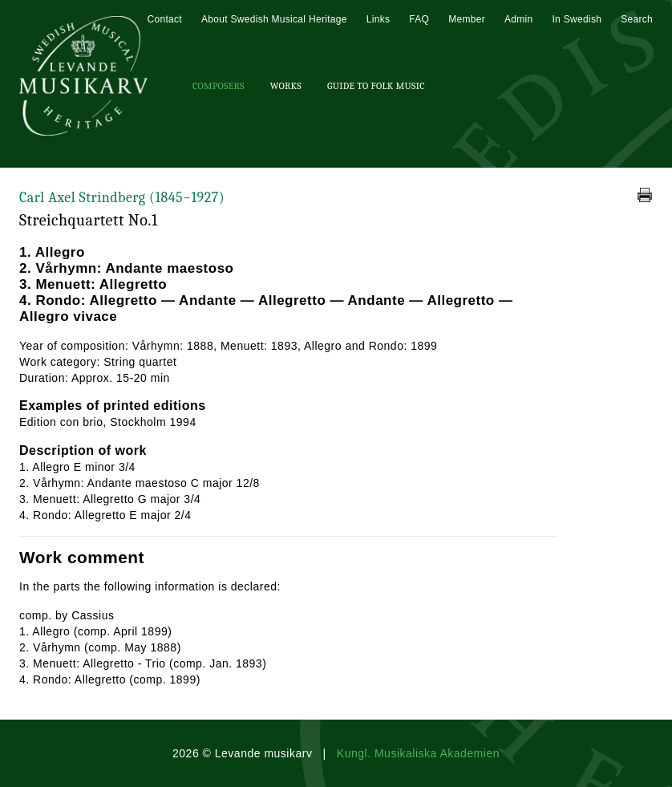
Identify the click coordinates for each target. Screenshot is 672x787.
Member (467, 19)
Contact (164, 19)
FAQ (419, 19)
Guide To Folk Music (376, 86)
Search (637, 19)
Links (379, 19)
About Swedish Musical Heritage (274, 19)
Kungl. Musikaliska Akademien (418, 753)
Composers (219, 86)
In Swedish (577, 19)
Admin (519, 19)
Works (286, 86)
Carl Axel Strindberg (122, 198)
